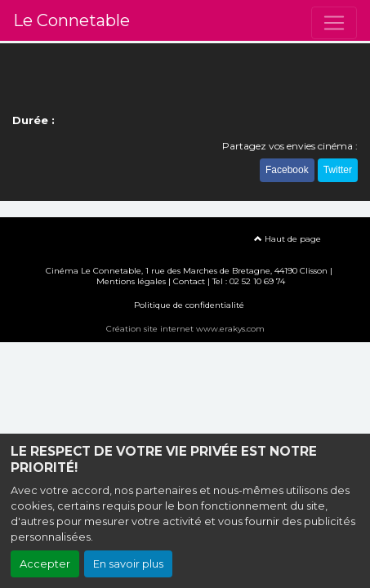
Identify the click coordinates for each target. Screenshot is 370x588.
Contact (189, 281)
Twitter (338, 170)
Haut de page (288, 239)
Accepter (45, 564)
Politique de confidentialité (189, 305)
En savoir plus (128, 564)
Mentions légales (131, 281)
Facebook (287, 170)
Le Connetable (71, 20)
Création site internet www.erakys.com (185, 329)
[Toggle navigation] (334, 23)
